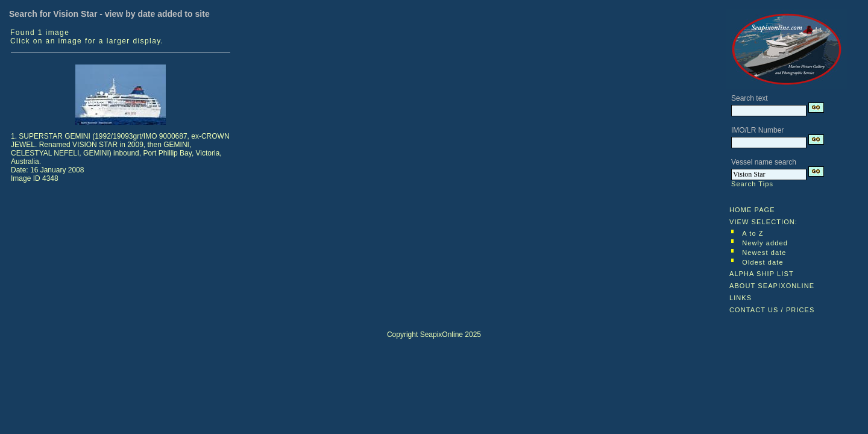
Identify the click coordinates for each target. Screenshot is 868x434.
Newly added (765, 243)
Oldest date (763, 262)
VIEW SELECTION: (763, 222)
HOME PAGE (752, 210)
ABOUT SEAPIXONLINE (772, 286)
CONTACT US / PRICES (772, 310)
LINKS (741, 298)
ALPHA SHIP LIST (762, 274)
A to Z (753, 233)
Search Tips (752, 184)
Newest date (764, 253)
